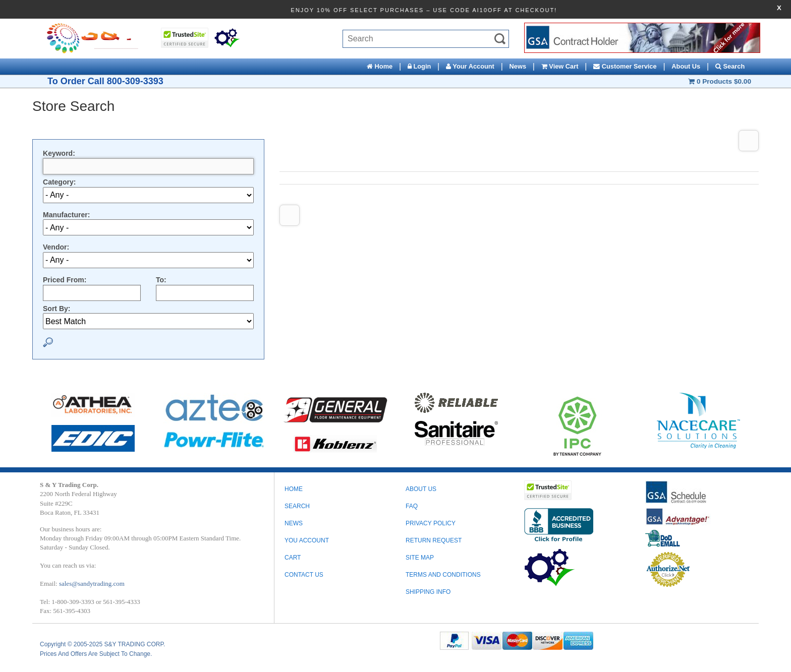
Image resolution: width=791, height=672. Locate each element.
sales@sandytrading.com (92, 584)
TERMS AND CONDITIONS (443, 575)
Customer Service (625, 66)
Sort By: (56, 309)
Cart (293, 558)
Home (380, 66)
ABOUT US (421, 489)
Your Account (470, 66)
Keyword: (59, 153)
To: (161, 280)
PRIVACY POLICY (431, 523)
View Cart (560, 66)
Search (730, 66)
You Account (307, 540)
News (518, 66)
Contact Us (304, 575)
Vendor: (56, 247)
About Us (686, 66)
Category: (59, 182)
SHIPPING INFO (428, 592)
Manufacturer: (66, 215)
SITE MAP (420, 558)
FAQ (412, 506)
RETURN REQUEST (434, 540)
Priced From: (65, 280)
